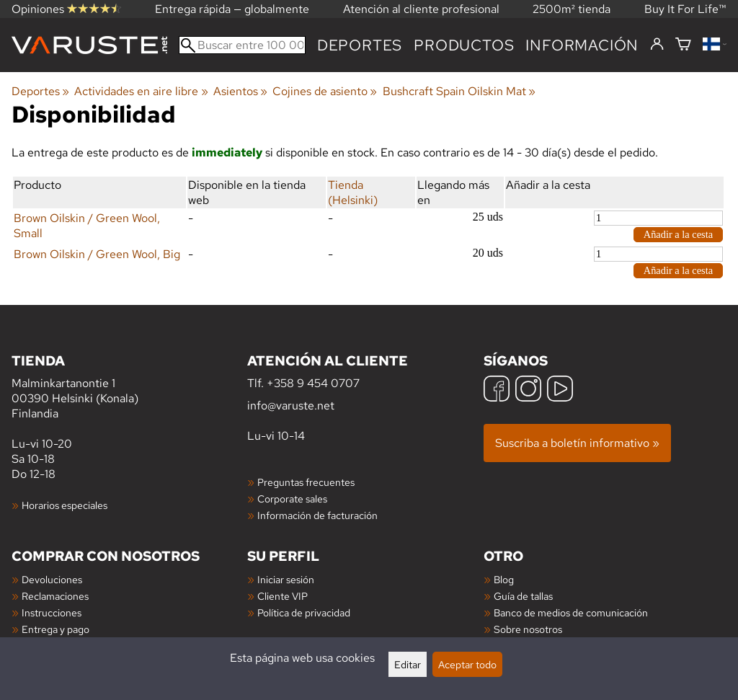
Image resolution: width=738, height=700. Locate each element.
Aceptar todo (467, 664)
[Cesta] (683, 45)
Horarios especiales (65, 505)
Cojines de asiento (325, 91)
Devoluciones (52, 579)
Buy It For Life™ (685, 9)
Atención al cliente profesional (421, 9)
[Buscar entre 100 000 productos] (242, 45)
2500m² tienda (572, 9)
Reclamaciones (55, 596)
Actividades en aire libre (141, 91)
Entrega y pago (55, 629)
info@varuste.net (291, 406)
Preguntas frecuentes (306, 482)
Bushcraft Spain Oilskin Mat (459, 91)
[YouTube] (560, 390)
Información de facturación (317, 515)
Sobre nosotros (528, 629)
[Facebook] (497, 390)
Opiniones (66, 9)
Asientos (240, 91)
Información (582, 45)
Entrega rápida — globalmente (232, 9)
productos (464, 45)
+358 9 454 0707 (313, 383)
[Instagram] (528, 390)
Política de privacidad (304, 612)
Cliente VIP (283, 596)
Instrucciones (52, 612)
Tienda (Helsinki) (353, 192)
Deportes (360, 45)
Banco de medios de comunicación (571, 612)
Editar (408, 664)
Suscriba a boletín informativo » (577, 443)
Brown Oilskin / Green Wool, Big (97, 254)
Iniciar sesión (286, 579)
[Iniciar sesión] (657, 45)
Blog (504, 579)
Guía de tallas (523, 596)
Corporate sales (292, 499)
